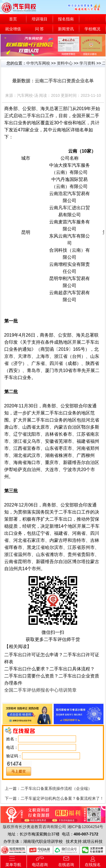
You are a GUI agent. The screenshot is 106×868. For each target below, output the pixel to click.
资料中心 (92, 19)
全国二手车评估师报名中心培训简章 (40, 690)
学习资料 (87, 63)
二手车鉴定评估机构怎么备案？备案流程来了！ (62, 798)
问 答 (40, 29)
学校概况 (92, 29)
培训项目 (40, 19)
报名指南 (66, 19)
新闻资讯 (66, 29)
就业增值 (13, 29)
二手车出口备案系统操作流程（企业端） (56, 788)
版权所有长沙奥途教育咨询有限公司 (34, 827)
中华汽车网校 (38, 63)
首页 (13, 19)
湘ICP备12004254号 (85, 827)
